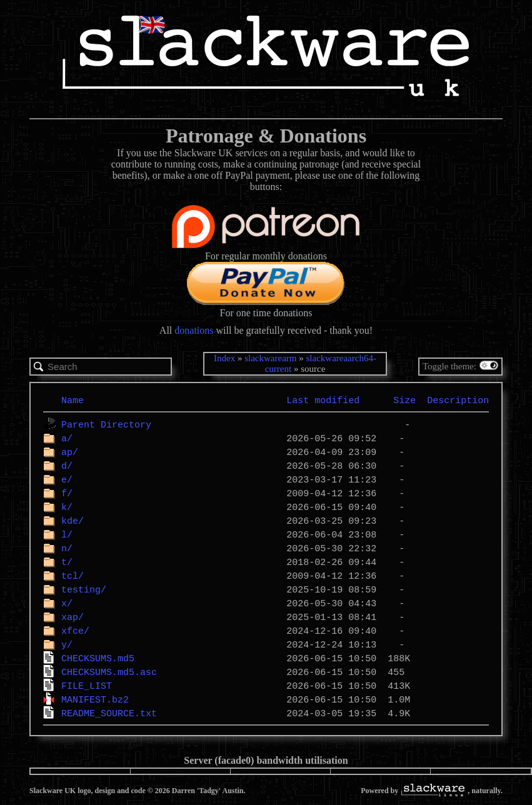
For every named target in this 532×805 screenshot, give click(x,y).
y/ (67, 644)
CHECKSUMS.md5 (98, 658)
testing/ (84, 589)
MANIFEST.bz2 (95, 699)
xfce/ (75, 631)
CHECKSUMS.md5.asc (109, 672)
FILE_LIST (87, 686)
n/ (67, 548)
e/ (67, 479)
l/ (67, 534)
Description (458, 400)
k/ (67, 507)
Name (73, 400)
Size (404, 400)
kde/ (73, 521)
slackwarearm (270, 358)
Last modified (323, 400)
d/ (67, 466)
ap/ (70, 452)
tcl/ (73, 576)
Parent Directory (106, 424)
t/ (67, 562)
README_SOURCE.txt (109, 713)
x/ (67, 603)
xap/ (73, 617)
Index (224, 358)
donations (194, 330)
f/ (67, 493)
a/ (67, 438)
